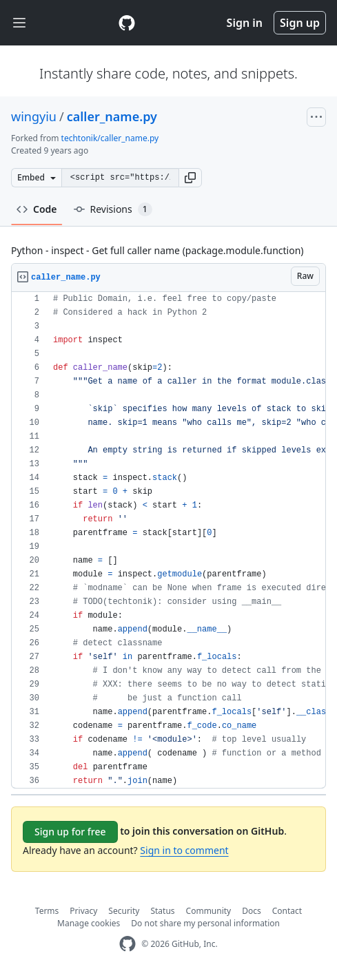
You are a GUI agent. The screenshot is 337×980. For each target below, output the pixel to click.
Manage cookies (89, 923)
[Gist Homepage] (127, 23)
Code (37, 209)
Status (162, 911)
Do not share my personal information (205, 923)
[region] (168, 540)
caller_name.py (112, 116)
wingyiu (34, 116)
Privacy (83, 911)
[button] (190, 178)
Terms (47, 911)
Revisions (113, 209)
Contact (287, 911)
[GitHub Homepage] (127, 944)
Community (209, 911)
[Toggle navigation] (19, 23)
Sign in (245, 23)
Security (124, 911)
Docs (252, 911)
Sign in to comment (184, 850)
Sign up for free (70, 832)
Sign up (300, 23)
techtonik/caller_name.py (110, 138)
